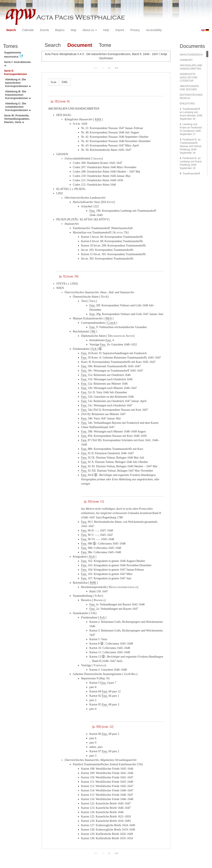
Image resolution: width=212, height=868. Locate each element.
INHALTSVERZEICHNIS (193, 55)
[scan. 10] (73, 276)
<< (95, 68)
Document (80, 45)
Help (106, 30)
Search (11, 30)
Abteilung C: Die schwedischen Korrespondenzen (18, 107)
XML (65, 82)
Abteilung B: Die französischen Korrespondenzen (18, 95)
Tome (105, 45)
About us (90, 30)
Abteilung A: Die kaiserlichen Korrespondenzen (18, 83)
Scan (54, 82)
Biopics (60, 30)
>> (117, 68)
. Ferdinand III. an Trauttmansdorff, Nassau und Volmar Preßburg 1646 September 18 (191, 146)
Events (45, 30)
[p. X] (63, 276)
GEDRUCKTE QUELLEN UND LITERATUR (189, 77)
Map (73, 30)
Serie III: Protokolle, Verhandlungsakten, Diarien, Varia (17, 119)
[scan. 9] (64, 101)
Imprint (120, 30)
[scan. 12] (108, 727)
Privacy (135, 30)
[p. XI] (88, 502)
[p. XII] (97, 727)
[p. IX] (55, 101)
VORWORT (186, 60)
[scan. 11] (98, 502)
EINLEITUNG (187, 104)
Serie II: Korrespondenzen (16, 72)
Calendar (28, 30)
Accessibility (154, 30)
